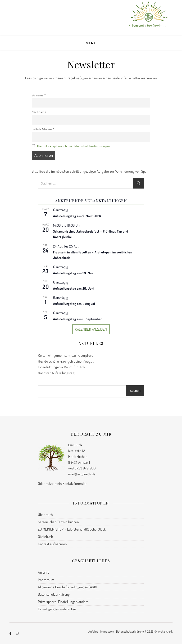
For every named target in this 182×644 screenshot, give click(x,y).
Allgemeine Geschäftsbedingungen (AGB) (68, 587)
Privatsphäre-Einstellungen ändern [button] (63, 602)
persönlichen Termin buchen (58, 522)
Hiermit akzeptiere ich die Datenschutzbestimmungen (73, 146)
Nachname (39, 112)
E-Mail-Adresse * (43, 129)
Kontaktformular (75, 484)
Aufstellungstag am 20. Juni (74, 288)
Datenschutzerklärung (54, 594)
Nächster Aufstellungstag (56, 373)
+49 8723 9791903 (82, 468)
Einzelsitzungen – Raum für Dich (61, 367)
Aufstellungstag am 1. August (74, 304)
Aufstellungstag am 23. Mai (73, 273)
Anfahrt (43, 572)
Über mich (45, 515)
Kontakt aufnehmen (52, 544)
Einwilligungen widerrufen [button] (57, 609)
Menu (91, 43)
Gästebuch (45, 537)
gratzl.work (166, 631)
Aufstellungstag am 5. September (77, 319)
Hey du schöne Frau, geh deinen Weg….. (66, 361)
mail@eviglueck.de (82, 474)
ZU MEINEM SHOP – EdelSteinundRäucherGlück (72, 529)
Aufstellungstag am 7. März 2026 (77, 216)
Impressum (46, 580)
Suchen (135, 391)
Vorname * (39, 95)
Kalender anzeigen (91, 329)
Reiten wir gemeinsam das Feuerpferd (66, 355)
